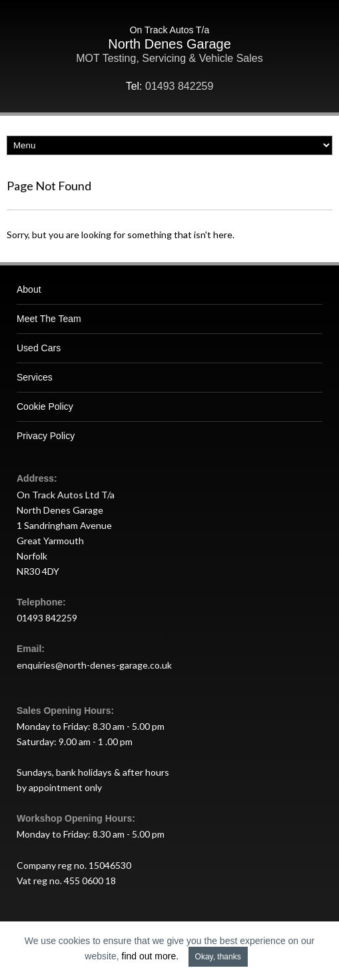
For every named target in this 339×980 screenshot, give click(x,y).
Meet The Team (49, 319)
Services (35, 377)
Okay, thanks (218, 957)
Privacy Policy (46, 436)
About (29, 289)
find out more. (151, 956)
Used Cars (39, 348)
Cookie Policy (45, 407)
